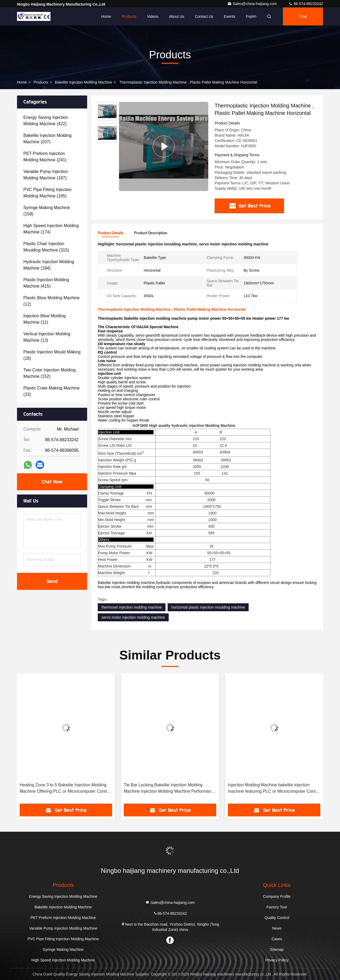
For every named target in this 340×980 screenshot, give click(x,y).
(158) (47, 211)
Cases (277, 939)
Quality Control (277, 918)
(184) (49, 265)
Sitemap (277, 949)
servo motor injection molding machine (133, 617)
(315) (46, 247)
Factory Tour (277, 907)
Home (106, 16)
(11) (44, 319)
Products (129, 16)
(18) (52, 355)
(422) (46, 121)
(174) (51, 229)
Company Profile (277, 896)
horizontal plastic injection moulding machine (208, 607)
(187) (46, 175)
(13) (47, 337)
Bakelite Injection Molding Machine (84, 82)
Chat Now (52, 482)
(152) (50, 373)
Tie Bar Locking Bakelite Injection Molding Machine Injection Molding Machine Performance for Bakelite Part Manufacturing (170, 789)
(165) (47, 193)
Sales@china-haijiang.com (253, 4)
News (277, 928)
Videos (153, 16)
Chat (303, 16)
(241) (45, 157)
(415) (46, 283)
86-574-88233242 (306, 4)
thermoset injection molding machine (132, 607)
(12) (52, 301)
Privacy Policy (277, 960)
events (230, 16)
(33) (52, 391)
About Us (177, 16)
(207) (47, 139)
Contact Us (204, 16)
